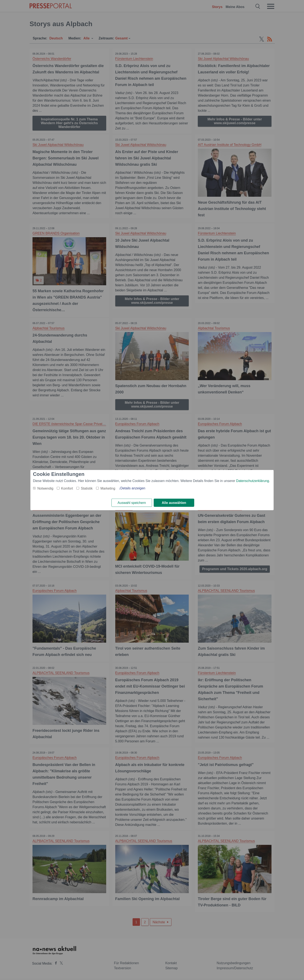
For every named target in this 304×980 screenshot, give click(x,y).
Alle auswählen (174, 503)
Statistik (87, 488)
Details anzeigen (133, 488)
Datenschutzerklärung (253, 481)
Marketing (108, 488)
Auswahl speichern (132, 503)
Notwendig (45, 488)
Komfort (67, 488)
